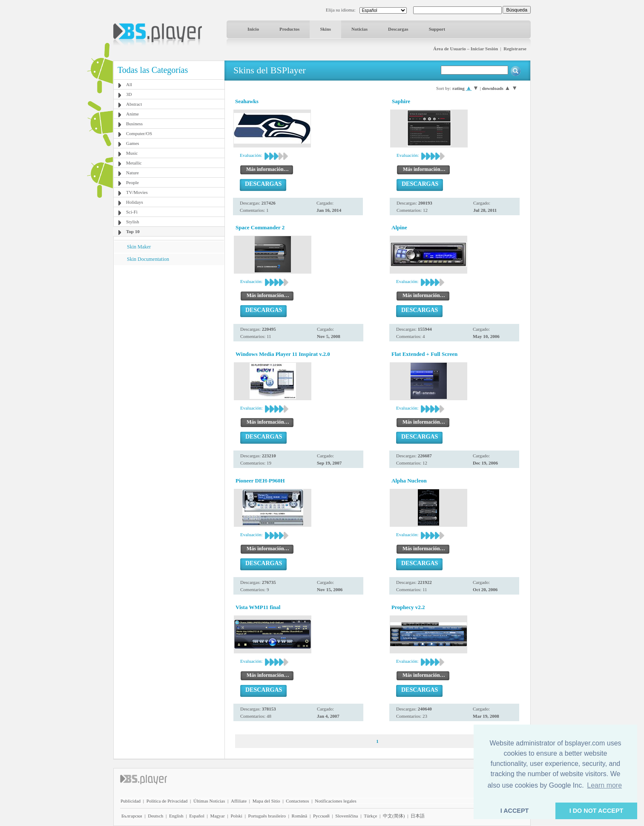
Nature (132, 173)
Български (132, 816)
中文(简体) (394, 816)
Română (300, 816)
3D (129, 94)
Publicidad (131, 801)
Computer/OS (139, 133)
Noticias (359, 29)
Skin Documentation (148, 259)
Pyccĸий (321, 816)
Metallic (134, 163)
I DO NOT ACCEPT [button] (597, 811)
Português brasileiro (267, 816)
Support (437, 29)
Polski (236, 816)
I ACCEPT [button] (515, 811)
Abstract (134, 104)
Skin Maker (139, 247)
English (176, 816)
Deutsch (155, 816)
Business (134, 124)
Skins (325, 29)
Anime (132, 114)
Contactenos (297, 801)
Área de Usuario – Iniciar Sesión (466, 49)
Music (132, 153)
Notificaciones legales (335, 801)
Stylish (133, 222)
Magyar (217, 816)
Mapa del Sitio (266, 801)
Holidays (135, 202)
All (129, 84)
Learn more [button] (604, 785)
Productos (289, 29)
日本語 (418, 816)
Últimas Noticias (209, 801)
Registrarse (515, 49)
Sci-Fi (132, 212)
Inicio (253, 29)
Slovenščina (346, 816)
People (132, 182)
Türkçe (370, 816)
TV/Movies (137, 192)
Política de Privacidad (167, 801)
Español (197, 816)
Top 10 (133, 231)
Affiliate (239, 801)
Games (133, 143)
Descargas (398, 29)
